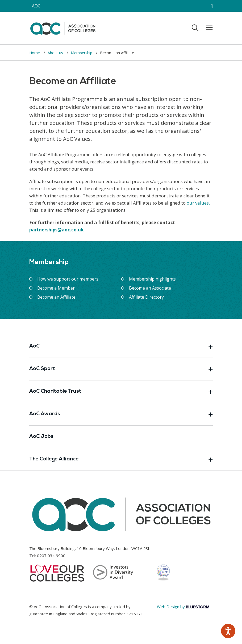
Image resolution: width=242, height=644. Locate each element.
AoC (121, 346)
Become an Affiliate (56, 297)
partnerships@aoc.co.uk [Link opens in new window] (56, 230)
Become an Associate (150, 288)
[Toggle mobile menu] (206, 28)
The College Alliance (121, 459)
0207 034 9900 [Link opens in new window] (51, 556)
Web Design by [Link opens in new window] (183, 607)
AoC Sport (121, 369)
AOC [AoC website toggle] (36, 6)
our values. (198, 203)
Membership (82, 53)
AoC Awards (121, 414)
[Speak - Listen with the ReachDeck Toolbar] (228, 631)
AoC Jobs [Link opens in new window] (41, 437)
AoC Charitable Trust (121, 392)
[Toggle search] (195, 28)
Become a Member (56, 288)
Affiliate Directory (146, 297)
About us (56, 53)
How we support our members (68, 279)
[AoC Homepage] (63, 28)
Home (35, 53)
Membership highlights (152, 279)
